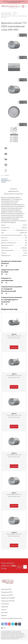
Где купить (5, 613)
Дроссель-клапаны (6, 14)
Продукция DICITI (7, 592)
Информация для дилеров (6, 181)
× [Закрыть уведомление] (26, 2)
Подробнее (14, 347)
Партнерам (5, 607)
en (4, 628)
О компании (5, 604)
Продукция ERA (6, 589)
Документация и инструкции (13, 194)
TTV (14, 14)
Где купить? (4, 179)
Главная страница (6, 13)
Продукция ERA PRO (8, 601)
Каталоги (4, 615)
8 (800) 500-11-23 (13, 6)
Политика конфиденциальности (11, 618)
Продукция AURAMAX (8, 598)
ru (2, 628)
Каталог (15, 13)
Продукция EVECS (7, 595)
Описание (13, 189)
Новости (4, 610)
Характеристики (13, 191)
